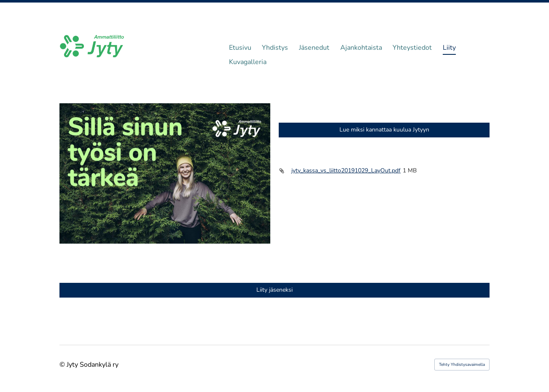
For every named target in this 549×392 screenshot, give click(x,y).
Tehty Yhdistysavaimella (462, 365)
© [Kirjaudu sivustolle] (63, 365)
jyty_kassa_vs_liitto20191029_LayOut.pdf (346, 170)
